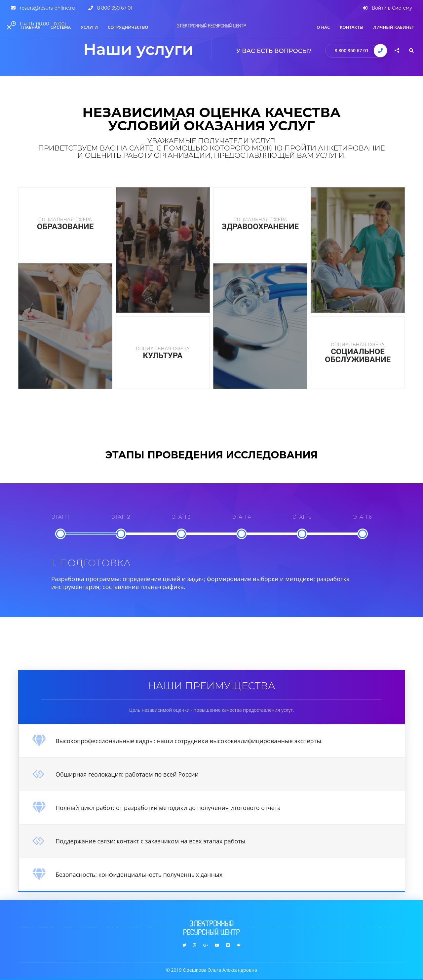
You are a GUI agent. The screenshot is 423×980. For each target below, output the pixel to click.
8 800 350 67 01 (352, 50)
